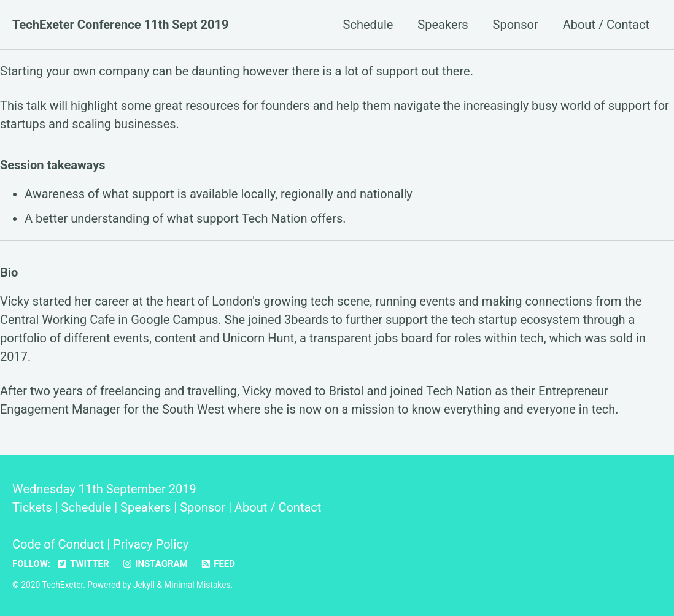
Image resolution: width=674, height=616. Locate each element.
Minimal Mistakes (197, 585)
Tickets (32, 507)
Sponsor (516, 25)
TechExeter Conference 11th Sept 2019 (120, 25)
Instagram (155, 564)
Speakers (443, 25)
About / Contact (606, 25)
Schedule (368, 25)
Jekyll (144, 585)
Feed (218, 564)
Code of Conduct (58, 544)
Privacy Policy (151, 544)
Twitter (83, 564)
